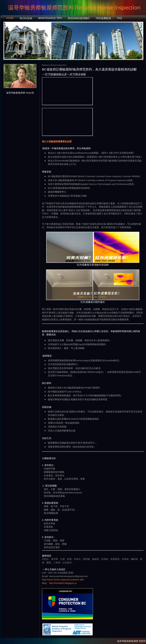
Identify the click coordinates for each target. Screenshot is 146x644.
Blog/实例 (26, 18)
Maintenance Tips (50, 18)
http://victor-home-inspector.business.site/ (63, 580)
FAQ (120, 18)
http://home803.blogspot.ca (63, 583)
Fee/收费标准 (103, 18)
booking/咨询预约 (79, 18)
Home (10, 18)
